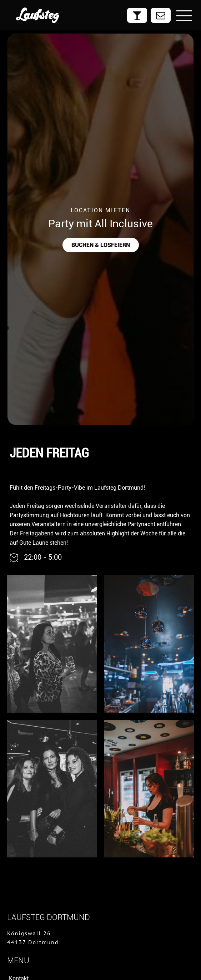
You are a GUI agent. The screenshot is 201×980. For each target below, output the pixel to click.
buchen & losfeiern (101, 245)
